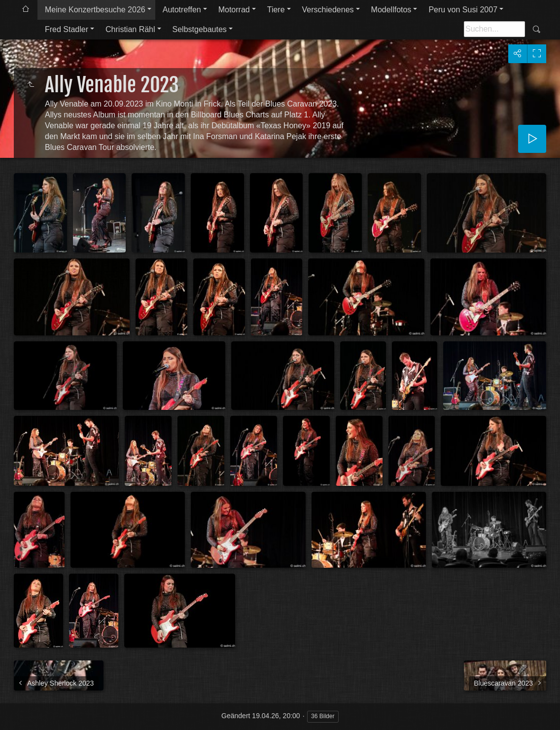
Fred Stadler (67, 29)
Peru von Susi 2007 (463, 10)
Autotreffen (182, 10)
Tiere (276, 10)
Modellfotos (391, 10)
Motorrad (234, 10)
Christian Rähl (130, 29)
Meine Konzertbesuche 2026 (95, 10)
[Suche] (494, 29)
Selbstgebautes (200, 29)
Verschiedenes (328, 10)
